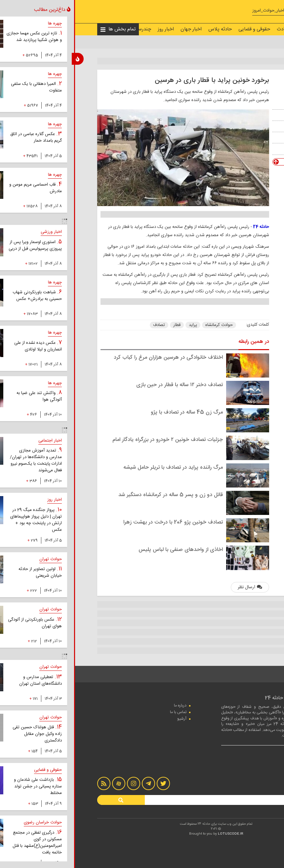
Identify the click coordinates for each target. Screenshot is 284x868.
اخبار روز (92, 29)
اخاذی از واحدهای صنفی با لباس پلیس (107, 550)
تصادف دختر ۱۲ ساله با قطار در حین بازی (105, 385)
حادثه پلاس (146, 29)
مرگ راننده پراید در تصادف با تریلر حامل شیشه (99, 468)
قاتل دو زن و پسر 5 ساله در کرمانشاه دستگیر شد (97, 495)
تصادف (85, 325)
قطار (103, 325)
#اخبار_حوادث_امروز (196, 11)
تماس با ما (104, 712)
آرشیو (108, 719)
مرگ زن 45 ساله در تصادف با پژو (113, 412)
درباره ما (106, 705)
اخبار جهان (117, 29)
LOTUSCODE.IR (157, 834)
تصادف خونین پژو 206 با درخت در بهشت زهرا (99, 522)
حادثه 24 (187, 227)
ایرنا (238, 137)
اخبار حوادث (215, 29)
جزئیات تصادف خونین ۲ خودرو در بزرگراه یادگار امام (94, 440)
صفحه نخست (247, 29)
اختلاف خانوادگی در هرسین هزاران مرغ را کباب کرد (94, 358)
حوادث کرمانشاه (145, 325)
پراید (119, 325)
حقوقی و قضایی (180, 29)
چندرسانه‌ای (65, 29)
